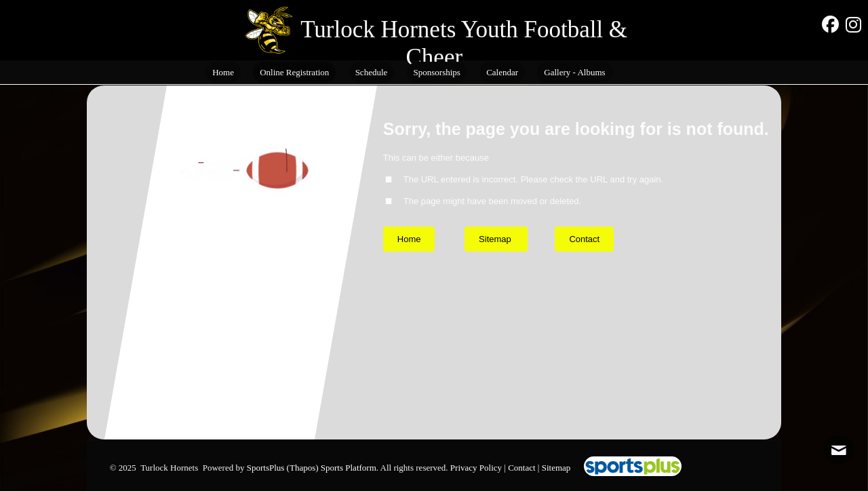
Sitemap (556, 468)
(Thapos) (303, 468)
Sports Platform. (350, 468)
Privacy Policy (476, 468)
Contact (521, 468)
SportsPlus (266, 468)
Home (409, 239)
